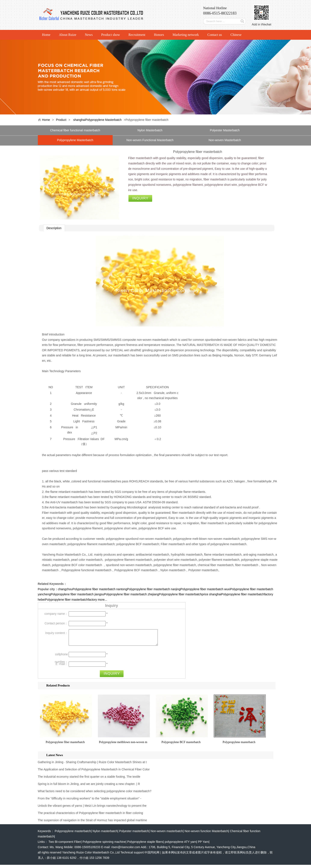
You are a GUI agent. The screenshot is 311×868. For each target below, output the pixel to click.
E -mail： (62, 667)
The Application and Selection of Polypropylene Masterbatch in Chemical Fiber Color (94, 773)
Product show (111, 35)
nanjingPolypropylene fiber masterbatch (197, 589)
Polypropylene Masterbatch (75, 140)
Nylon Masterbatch (150, 130)
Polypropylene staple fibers (145, 845)
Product (61, 120)
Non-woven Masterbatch (225, 140)
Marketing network (186, 35)
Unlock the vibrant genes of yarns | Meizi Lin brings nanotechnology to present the (92, 809)
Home (46, 35)
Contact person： (56, 623)
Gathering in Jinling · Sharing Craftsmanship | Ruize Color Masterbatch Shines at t (92, 765)
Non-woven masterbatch (167, 834)
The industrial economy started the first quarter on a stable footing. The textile (89, 780)
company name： (56, 614)
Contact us (215, 35)
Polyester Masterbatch (225, 130)
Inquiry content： (57, 633)
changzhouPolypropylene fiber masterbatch (87, 589)
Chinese (236, 35)
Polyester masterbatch (134, 834)
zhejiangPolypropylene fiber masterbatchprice (178, 594)
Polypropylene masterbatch (239, 745)
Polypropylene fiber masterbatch (65, 745)
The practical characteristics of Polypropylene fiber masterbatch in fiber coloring (91, 816)
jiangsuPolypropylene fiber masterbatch (121, 594)
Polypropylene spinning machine (104, 845)
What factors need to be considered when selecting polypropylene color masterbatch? (95, 794)
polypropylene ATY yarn (181, 845)
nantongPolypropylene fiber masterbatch (143, 589)
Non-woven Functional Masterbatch (150, 140)
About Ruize (68, 35)
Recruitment (137, 35)
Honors (159, 35)
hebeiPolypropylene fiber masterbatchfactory (67, 600)
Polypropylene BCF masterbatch (181, 745)
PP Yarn (203, 845)
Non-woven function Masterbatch (206, 834)
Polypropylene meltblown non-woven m (123, 745)
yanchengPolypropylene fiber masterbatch (66, 594)
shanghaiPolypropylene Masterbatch (97, 120)
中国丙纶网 (152, 856)
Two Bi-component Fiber (65, 845)
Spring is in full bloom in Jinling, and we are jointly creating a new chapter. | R (89, 787)
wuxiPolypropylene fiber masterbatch (249, 589)
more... (102, 600)
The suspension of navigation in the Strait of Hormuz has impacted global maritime (92, 823)
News (89, 35)
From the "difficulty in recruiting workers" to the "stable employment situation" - (90, 802)
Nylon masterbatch (105, 834)
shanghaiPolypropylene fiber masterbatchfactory (241, 594)
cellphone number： (61, 659)
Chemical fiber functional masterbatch (75, 130)
